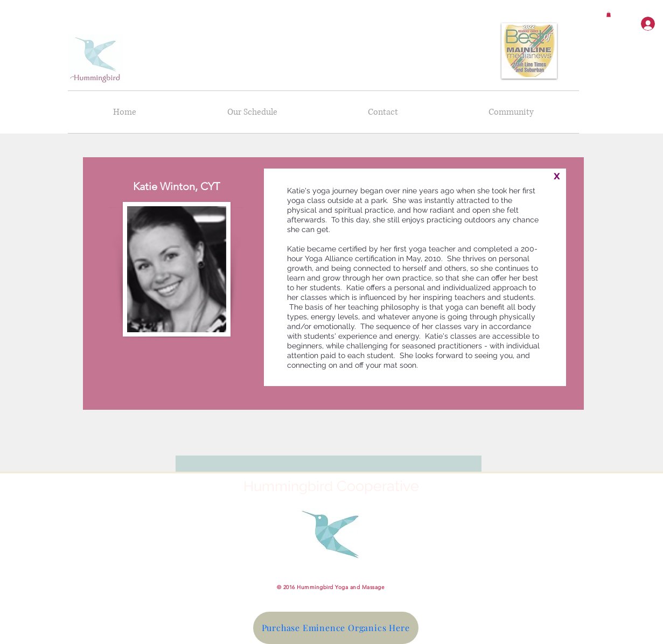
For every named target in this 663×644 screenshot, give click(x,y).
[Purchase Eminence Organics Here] (336, 628)
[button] (609, 15)
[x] (557, 176)
